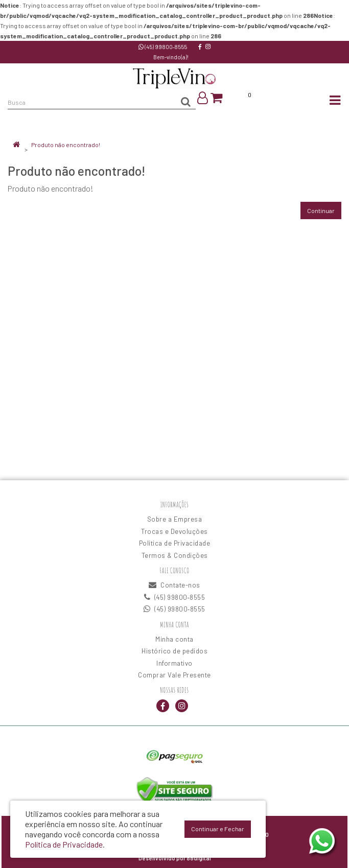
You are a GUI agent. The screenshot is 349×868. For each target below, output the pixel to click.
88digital (199, 858)
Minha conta (175, 639)
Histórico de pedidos (175, 651)
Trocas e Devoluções (175, 531)
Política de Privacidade (175, 543)
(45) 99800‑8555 (163, 47)
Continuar (321, 210)
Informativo (175, 663)
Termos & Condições (175, 555)
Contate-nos (175, 585)
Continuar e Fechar (218, 829)
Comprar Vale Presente (175, 675)
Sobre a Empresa (175, 519)
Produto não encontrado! (66, 145)
